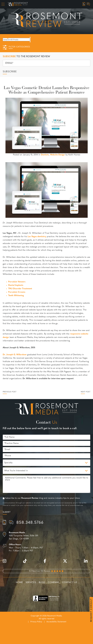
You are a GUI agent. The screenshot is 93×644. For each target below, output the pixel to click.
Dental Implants (16, 285)
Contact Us (70, 583)
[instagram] (6, 563)
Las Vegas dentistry (37, 237)
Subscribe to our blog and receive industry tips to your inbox (43, 498)
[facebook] (46, 563)
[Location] (47, 536)
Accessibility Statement (56, 622)
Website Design (57, 155)
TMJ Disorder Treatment (20, 289)
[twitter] (66, 563)
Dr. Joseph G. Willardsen (15, 355)
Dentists (45, 155)
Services (31, 583)
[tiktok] (26, 563)
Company (54, 583)
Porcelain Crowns (17, 292)
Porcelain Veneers (17, 282)
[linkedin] (87, 563)
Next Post (86, 392)
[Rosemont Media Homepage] (18, 4)
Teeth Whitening (16, 296)
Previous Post (10, 392)
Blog (42, 583)
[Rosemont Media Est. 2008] (47, 409)
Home (19, 583)
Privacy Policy (36, 622)
